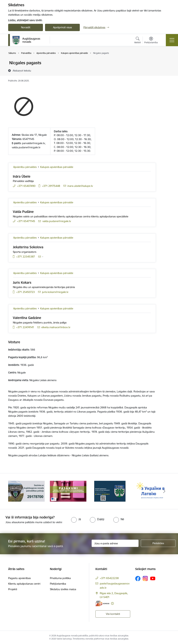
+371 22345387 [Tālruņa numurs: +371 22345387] (26, 257)
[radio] (76, 519)
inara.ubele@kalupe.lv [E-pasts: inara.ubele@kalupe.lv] (80, 186)
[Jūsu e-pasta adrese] (115, 543)
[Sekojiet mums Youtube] (153, 578)
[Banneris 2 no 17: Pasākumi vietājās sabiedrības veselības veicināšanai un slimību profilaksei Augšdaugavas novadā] (68, 491)
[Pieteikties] (158, 543)
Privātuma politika (60, 578)
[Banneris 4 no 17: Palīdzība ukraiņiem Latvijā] (152, 491)
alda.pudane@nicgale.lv (27, 147)
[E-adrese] (102, 603)
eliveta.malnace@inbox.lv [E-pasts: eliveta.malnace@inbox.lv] (56, 327)
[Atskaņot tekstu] (22, 70)
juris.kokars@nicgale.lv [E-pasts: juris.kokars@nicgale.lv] (55, 292)
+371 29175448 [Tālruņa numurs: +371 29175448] (51, 186)
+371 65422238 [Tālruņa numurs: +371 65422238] (109, 578)
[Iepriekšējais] (14, 491)
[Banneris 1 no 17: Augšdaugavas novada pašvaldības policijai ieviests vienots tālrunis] (26, 491)
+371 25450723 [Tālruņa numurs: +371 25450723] (25, 292)
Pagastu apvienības (19, 578)
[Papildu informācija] (112, 603)
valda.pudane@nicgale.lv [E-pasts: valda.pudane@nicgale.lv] (57, 221)
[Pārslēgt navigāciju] (172, 40)
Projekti (13, 589)
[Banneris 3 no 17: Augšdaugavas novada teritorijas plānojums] (110, 491)
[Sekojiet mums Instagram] (145, 578)
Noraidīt (26, 27)
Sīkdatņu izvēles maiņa (63, 589)
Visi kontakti (113, 614)
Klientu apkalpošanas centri (24, 584)
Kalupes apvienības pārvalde (57, 167)
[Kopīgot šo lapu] (165, 70)
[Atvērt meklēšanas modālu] (138, 41)
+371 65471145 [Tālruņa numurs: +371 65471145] (26, 221)
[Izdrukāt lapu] (165, 61)
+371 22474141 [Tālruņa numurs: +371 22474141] (25, 327)
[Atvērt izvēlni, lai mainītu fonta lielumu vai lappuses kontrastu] (151, 41)
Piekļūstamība (58, 584)
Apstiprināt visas (62, 27)
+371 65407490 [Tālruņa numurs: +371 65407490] (26, 186)
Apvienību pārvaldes (25, 167)
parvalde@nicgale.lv (33, 143)
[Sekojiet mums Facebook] (138, 579)
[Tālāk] (164, 491)
